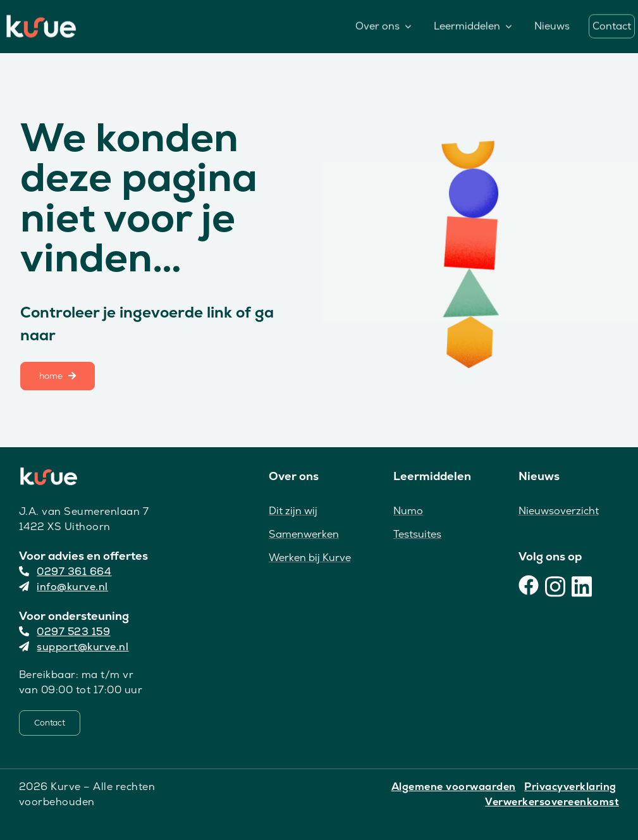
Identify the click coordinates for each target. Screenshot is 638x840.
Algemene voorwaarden (454, 787)
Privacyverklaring (570, 787)
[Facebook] (529, 585)
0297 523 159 (65, 632)
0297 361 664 (65, 571)
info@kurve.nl (64, 587)
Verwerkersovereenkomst (552, 802)
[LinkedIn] (582, 585)
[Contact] (50, 723)
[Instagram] (555, 585)
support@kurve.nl (74, 647)
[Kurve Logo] (41, 20)
